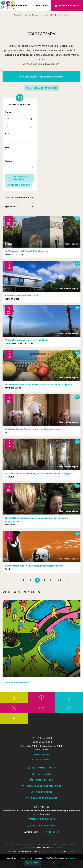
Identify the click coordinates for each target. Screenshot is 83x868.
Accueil (17, 15)
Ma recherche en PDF (19, 185)
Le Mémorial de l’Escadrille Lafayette (26, 251)
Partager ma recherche (20, 178)
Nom (7, 134)
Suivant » (66, 580)
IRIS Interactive (56, 848)
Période (9, 161)
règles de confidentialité (51, 851)
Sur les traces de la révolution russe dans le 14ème (34, 566)
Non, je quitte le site (52, 863)
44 (59, 580)
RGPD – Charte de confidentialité (43, 844)
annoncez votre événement (41, 88)
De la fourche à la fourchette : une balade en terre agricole (39, 385)
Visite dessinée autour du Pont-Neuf (26, 340)
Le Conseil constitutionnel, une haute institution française (39, 473)
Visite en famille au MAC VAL (22, 296)
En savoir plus (73, 858)
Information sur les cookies (17, 844)
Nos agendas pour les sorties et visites (39, 15)
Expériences (42, 6)
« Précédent (17, 580)
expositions (46, 77)
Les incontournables (18, 6)
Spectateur (11, 207)
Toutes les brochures (42, 819)
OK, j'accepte (33, 863)
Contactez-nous (42, 754)
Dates (8, 112)
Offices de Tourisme (41, 759)
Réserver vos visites (16, 683)
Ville (7, 147)
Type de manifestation (17, 198)
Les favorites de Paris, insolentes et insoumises (33, 429)
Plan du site (63, 844)
